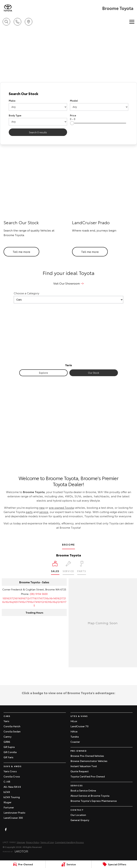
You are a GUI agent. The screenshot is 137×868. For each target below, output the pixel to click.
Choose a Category (68, 297)
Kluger (7, 802)
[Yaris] (68, 336)
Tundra (75, 737)
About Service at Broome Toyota (90, 796)
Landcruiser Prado (14, 812)
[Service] (68, 864)
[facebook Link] (6, 829)
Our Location (78, 815)
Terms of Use (47, 842)
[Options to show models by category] (68, 300)
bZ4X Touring (12, 797)
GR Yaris (8, 757)
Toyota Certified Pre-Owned (88, 776)
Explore (43, 373)
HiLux (74, 721)
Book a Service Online (83, 790)
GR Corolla (10, 752)
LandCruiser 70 (79, 726)
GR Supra (9, 747)
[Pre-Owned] (23, 864)
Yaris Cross (10, 771)
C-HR (7, 782)
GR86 (7, 742)
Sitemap (21, 842)
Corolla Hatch (12, 726)
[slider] (72, 123)
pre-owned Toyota (61, 507)
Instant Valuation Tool (84, 766)
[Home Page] (8, 8)
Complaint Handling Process (69, 842)
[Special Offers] (114, 864)
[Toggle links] (15, 851)
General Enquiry (80, 820)
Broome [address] (68, 545)
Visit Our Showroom (67, 283)
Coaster (75, 742)
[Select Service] (68, 568)
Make (12, 101)
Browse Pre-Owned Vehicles (87, 756)
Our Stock (94, 373)
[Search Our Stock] (34, 207)
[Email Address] (34, 602)
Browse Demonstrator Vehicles (89, 761)
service (44, 512)
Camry (7, 737)
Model (74, 101)
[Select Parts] (82, 568)
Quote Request (80, 771)
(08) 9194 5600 (39, 594)
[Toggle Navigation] (132, 22)
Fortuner (9, 807)
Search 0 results (38, 132)
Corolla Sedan (12, 731)
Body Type (15, 115)
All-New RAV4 (12, 787)
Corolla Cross (12, 776)
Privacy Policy (33, 842)
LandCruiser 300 (13, 818)
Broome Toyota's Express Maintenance (94, 801)
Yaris (6, 721)
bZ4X (7, 792)
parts (29, 512)
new (42, 507)
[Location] (55, 568)
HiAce (74, 731)
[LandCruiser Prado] (103, 207)
